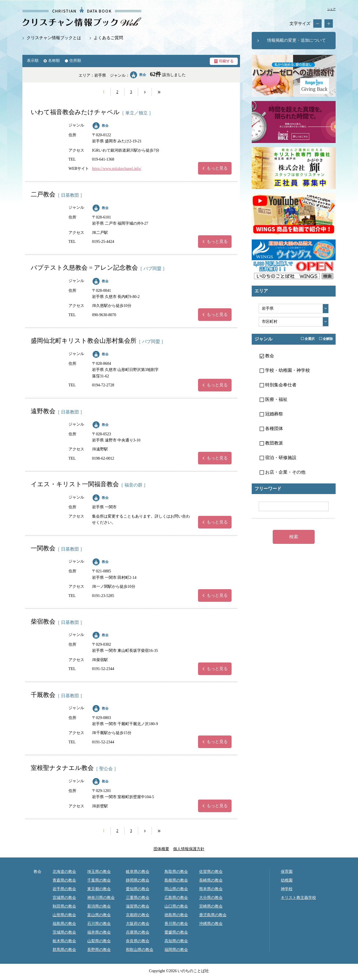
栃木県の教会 (64, 941)
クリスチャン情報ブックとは (54, 38)
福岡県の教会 (176, 950)
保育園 (287, 872)
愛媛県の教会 (176, 932)
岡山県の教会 (176, 889)
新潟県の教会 (99, 906)
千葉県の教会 (99, 880)
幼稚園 (287, 880)
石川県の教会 (99, 924)
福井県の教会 (99, 932)
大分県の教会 (211, 898)
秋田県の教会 (64, 906)
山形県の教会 (64, 915)
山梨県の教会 (99, 941)
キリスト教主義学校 (298, 898)
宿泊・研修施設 (278, 458)
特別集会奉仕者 (278, 385)
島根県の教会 (176, 880)
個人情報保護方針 (189, 849)
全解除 (326, 339)
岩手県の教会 (64, 889)
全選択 (308, 339)
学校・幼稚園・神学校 (285, 370)
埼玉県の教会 (99, 872)
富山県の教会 (99, 915)
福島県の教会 (64, 924)
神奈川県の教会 (101, 898)
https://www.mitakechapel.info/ (117, 169)
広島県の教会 (176, 898)
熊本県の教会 (211, 889)
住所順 (75, 61)
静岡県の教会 (138, 880)
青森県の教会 (64, 880)
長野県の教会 (99, 950)
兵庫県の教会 (138, 932)
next (145, 92)
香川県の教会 (176, 924)
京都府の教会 (138, 915)
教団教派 (271, 443)
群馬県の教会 (64, 950)
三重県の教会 (138, 898)
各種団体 (271, 428)
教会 (105, 126)
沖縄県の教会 (211, 924)
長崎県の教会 (211, 880)
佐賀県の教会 (211, 872)
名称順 (54, 61)
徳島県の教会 (176, 915)
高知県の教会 (176, 941)
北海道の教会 (64, 872)
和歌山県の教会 (140, 950)
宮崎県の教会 (211, 906)
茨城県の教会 (64, 932)
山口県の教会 (176, 906)
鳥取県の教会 (176, 872)
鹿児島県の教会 (213, 915)
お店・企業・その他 (282, 472)
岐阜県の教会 (138, 872)
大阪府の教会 (138, 924)
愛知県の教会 (138, 889)
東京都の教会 (99, 889)
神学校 (287, 889)
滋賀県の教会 (138, 906)
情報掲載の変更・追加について (296, 40)
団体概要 (161, 849)
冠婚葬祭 (271, 414)
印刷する (226, 61)
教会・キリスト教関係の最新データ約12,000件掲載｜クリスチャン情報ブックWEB (82, 17)
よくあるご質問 (108, 38)
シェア (331, 9)
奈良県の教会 (138, 941)
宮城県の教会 (64, 898)
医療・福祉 (274, 399)
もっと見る (217, 168)
